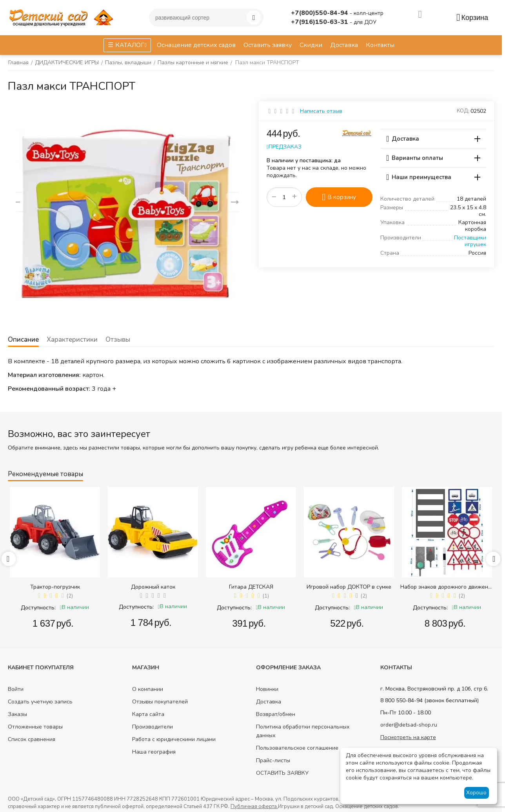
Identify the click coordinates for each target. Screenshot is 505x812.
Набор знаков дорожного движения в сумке (447, 587)
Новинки (267, 689)
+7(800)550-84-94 (320, 13)
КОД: (463, 111)
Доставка (269, 702)
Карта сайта (148, 714)
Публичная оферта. (254, 807)
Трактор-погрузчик (55, 587)
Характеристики (71, 340)
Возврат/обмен (276, 714)
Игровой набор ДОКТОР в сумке (349, 587)
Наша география (154, 752)
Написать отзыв (321, 111)
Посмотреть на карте (408, 737)
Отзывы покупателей (160, 702)
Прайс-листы (273, 760)
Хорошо (476, 793)
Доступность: (38, 608)
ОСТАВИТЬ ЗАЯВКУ (282, 773)
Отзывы (117, 340)
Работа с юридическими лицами (174, 739)
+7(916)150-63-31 (320, 22)
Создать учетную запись (40, 702)
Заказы (17, 714)
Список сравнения (32, 739)
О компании (148, 689)
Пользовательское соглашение (297, 748)
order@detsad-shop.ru (409, 725)
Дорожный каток (153, 587)
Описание (23, 340)
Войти (16, 689)
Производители (153, 727)
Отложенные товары (35, 727)
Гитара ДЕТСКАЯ (251, 587)
